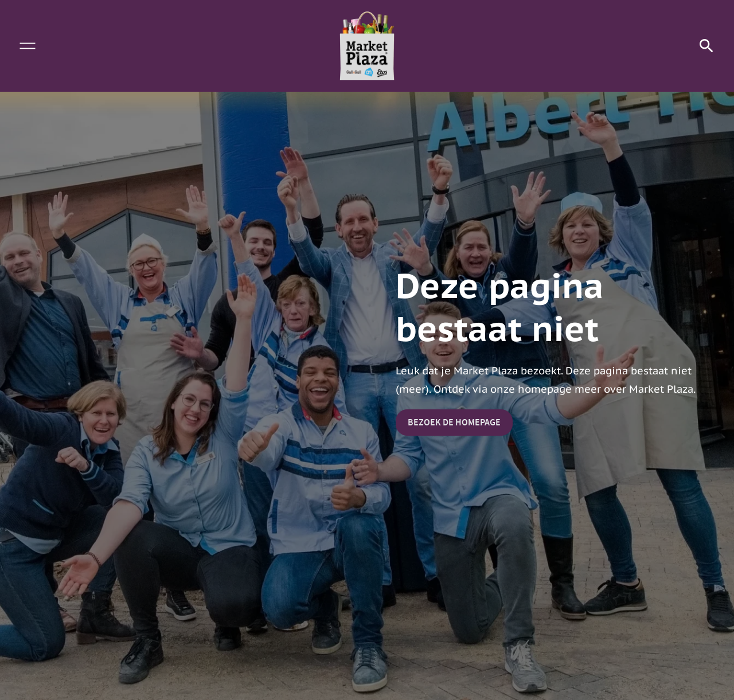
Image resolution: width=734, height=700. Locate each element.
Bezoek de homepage (454, 422)
